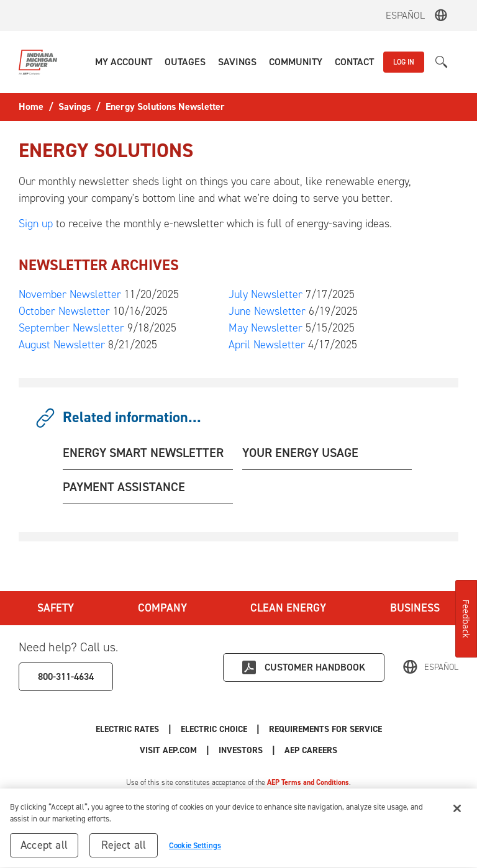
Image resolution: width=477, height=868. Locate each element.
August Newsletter (62, 345)
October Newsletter (64, 311)
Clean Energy (288, 608)
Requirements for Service (325, 729)
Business (415, 608)
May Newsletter (266, 328)
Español (405, 15)
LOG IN (404, 62)
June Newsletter (267, 311)
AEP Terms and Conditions (308, 782)
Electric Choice (214, 729)
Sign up (36, 224)
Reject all (124, 849)
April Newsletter (267, 345)
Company (162, 608)
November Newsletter (70, 294)
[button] (124, 62)
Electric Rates (127, 729)
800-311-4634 (66, 676)
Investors (241, 750)
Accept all (44, 849)
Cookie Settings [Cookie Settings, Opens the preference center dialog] (195, 849)
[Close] (457, 812)
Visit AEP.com (168, 750)
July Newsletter (266, 294)
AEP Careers (311, 750)
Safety (56, 608)
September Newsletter (71, 328)
